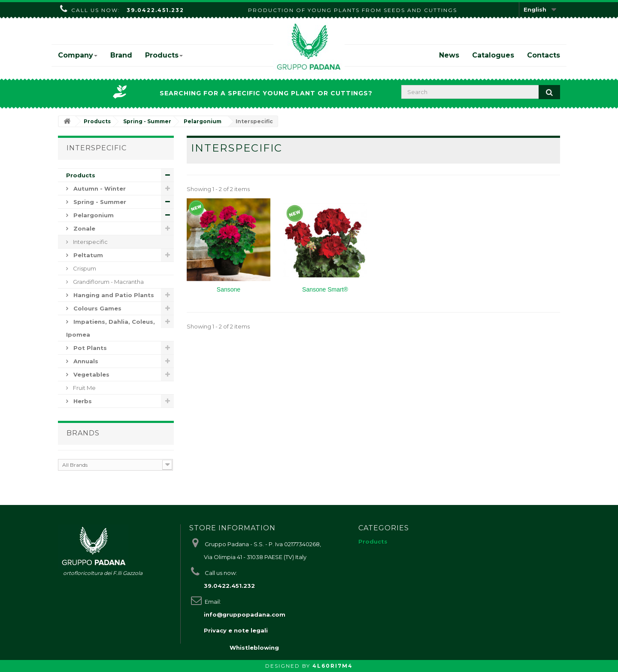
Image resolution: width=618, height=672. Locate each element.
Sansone (229, 289)
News (449, 55)
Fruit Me (84, 388)
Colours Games (97, 308)
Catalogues (493, 55)
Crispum (84, 268)
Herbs (82, 401)
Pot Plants (89, 348)
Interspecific (90, 242)
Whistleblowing (254, 648)
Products (164, 55)
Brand (121, 55)
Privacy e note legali (236, 630)
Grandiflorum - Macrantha (108, 282)
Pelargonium (93, 215)
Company (78, 55)
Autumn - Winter (99, 189)
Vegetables (91, 374)
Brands (83, 433)
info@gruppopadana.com (245, 614)
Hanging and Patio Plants (113, 295)
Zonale (83, 228)
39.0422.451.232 (155, 10)
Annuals (85, 361)
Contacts (544, 55)
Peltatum (87, 255)
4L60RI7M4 (333, 666)
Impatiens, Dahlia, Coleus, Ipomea (111, 328)
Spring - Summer (99, 202)
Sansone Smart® (325, 289)
